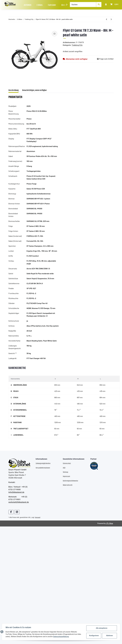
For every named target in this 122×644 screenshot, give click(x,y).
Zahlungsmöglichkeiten (43, 463)
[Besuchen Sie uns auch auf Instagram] (17, 512)
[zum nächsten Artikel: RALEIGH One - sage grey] (111, 19)
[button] (106, 5)
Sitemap (65, 472)
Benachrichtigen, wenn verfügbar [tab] (34, 90)
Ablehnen (109, 636)
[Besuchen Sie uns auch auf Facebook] (11, 512)
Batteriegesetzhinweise (70, 481)
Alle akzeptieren (102, 628)
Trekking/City (77, 45)
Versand (38, 517)
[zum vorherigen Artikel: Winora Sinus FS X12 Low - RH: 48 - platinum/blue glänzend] (106, 19)
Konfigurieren (94, 636)
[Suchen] (83, 5)
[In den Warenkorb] (10, 27)
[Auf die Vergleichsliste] (54, 34)
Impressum (66, 476)
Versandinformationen (43, 468)
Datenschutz (67, 463)
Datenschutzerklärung (61, 637)
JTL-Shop (109, 523)
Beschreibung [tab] (14, 90)
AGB (64, 468)
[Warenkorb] (114, 5)
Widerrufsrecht (68, 485)
